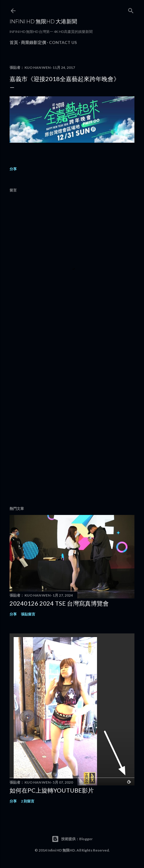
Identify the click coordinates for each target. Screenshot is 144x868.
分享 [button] (13, 169)
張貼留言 (28, 614)
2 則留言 (28, 801)
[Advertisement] (72, 419)
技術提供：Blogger (72, 839)
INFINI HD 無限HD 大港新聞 (43, 21)
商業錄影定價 (33, 42)
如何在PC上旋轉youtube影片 (52, 790)
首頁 (14, 42)
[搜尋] (131, 9)
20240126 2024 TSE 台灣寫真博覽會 (59, 603)
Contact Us (63, 42)
